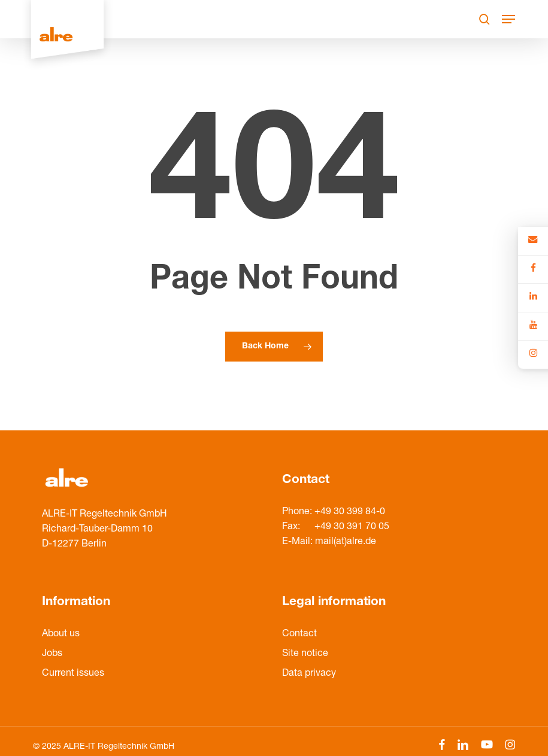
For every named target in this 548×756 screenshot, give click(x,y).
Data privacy (309, 674)
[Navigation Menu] (508, 19)
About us (61, 634)
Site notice (305, 654)
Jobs (52, 654)
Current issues (73, 674)
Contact (299, 634)
